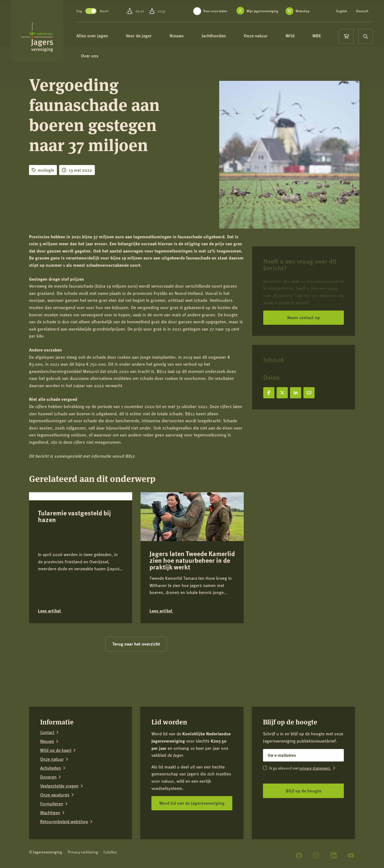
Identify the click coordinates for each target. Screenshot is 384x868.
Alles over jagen (95, 36)
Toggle (91, 11)
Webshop (303, 11)
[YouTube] (351, 855)
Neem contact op (304, 317)
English (342, 11)
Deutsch (362, 11)
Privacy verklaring (83, 852)
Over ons (92, 56)
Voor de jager (141, 36)
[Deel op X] (282, 393)
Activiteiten (51, 768)
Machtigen (50, 813)
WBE (319, 36)
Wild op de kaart (56, 750)
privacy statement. (315, 768)
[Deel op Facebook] (269, 393)
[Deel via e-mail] (309, 393)
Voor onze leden (215, 11)
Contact (47, 732)
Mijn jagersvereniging (262, 11)
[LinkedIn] (334, 855)
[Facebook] (299, 855)
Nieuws (179, 36)
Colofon (110, 852)
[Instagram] (316, 855)
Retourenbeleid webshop (64, 821)
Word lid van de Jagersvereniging (192, 803)
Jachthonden (216, 36)
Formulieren (52, 804)
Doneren (48, 777)
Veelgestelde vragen (59, 786)
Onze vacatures (55, 795)
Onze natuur (258, 36)
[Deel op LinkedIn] (296, 393)
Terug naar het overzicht (136, 644)
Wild (293, 36)
